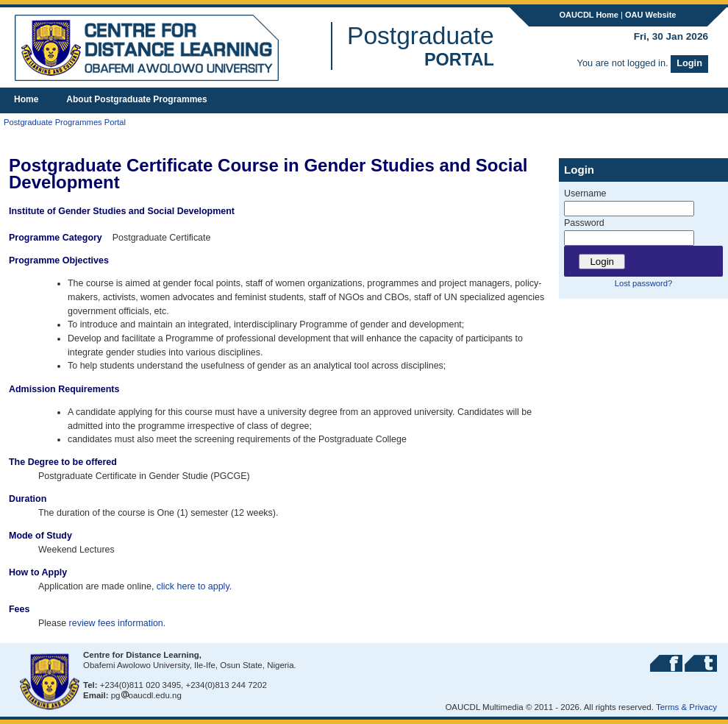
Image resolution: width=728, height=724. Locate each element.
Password (584, 223)
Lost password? (644, 283)
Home (26, 99)
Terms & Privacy (686, 707)
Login (689, 63)
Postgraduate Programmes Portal (65, 122)
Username (585, 194)
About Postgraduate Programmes (136, 99)
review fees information (116, 623)
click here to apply (193, 586)
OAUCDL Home (589, 15)
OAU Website (650, 15)
